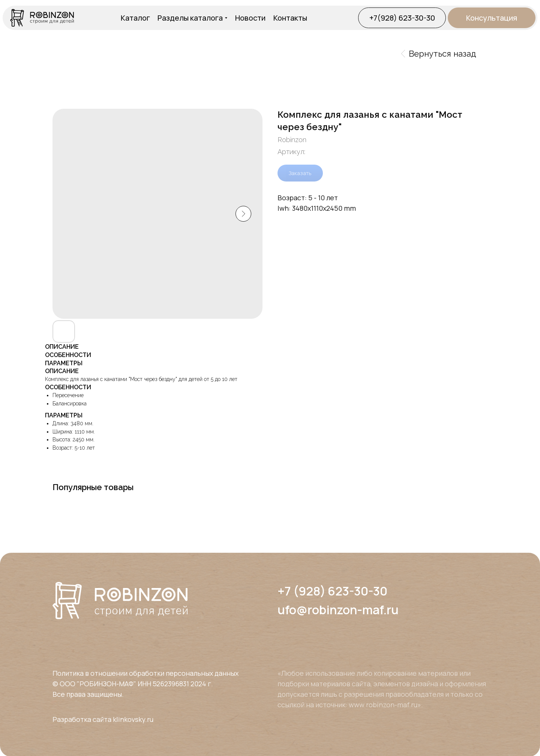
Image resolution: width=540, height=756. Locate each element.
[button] (492, 18)
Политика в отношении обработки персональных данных (145, 673)
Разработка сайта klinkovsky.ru (103, 719)
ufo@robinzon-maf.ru (338, 610)
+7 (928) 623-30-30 (332, 591)
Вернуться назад (439, 54)
